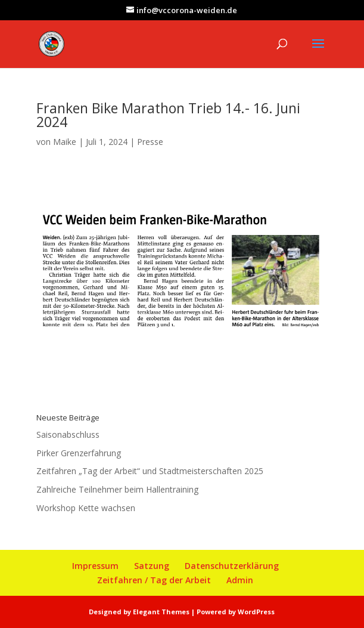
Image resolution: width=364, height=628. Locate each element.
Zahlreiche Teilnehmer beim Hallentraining (117, 489)
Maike (65, 142)
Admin (240, 580)
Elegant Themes (161, 612)
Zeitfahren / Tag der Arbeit (154, 580)
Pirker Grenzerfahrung (79, 453)
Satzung (152, 566)
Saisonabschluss (68, 434)
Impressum (95, 566)
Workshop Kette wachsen (86, 508)
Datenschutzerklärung (232, 566)
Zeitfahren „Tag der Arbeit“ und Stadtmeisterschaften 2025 (150, 471)
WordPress (256, 612)
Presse (150, 142)
